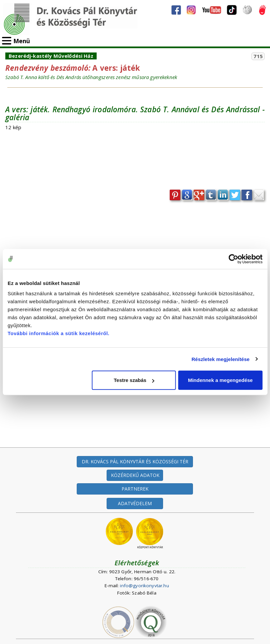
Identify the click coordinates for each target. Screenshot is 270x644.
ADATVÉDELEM (135, 503)
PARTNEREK (135, 489)
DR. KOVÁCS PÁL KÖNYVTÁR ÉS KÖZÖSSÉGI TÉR (135, 461)
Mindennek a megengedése (220, 380)
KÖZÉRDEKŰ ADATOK (135, 475)
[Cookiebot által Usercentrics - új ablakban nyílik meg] (233, 259)
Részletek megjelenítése (221, 359)
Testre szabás (134, 380)
